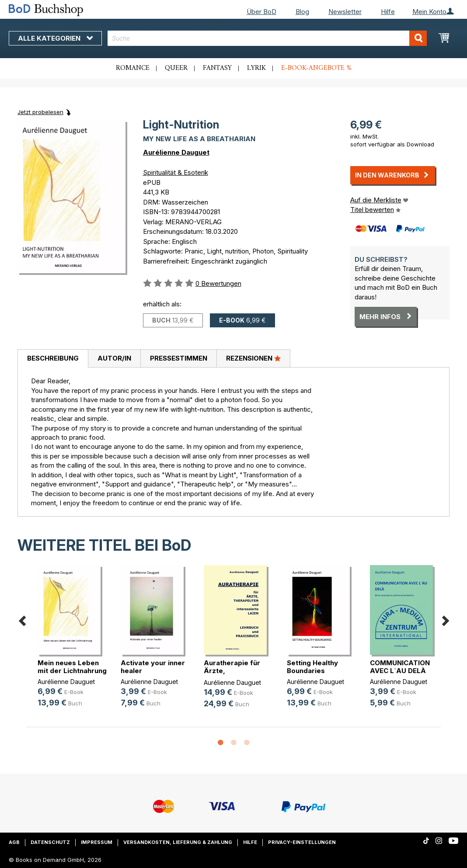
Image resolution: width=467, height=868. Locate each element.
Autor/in (114, 358)
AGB (14, 842)
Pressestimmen (179, 358)
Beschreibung (53, 358)
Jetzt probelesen (40, 112)
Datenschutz (50, 842)
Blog (302, 12)
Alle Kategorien (55, 38)
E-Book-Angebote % (316, 68)
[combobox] (267, 38)
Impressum (97, 842)
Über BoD (261, 12)
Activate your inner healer (153, 667)
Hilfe (388, 12)
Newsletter (345, 12)
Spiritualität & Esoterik (176, 172)
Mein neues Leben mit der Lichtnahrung (72, 667)
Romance (133, 68)
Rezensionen (253, 358)
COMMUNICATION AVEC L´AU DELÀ (400, 667)
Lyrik (256, 68)
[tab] (53, 359)
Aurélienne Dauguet (176, 152)
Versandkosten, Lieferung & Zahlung (178, 842)
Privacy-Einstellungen (302, 842)
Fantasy (217, 68)
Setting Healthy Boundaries (312, 667)
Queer (176, 68)
